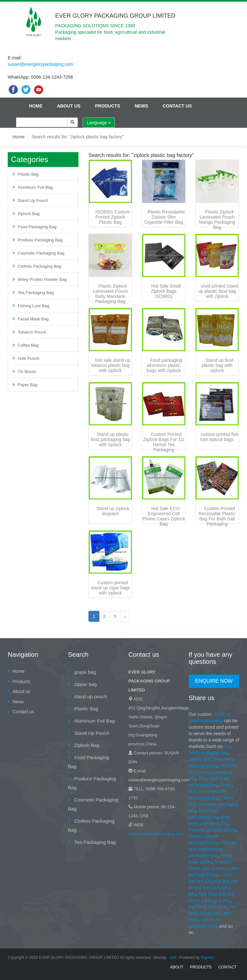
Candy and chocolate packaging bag (214, 804)
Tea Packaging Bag (36, 293)
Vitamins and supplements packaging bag (213, 849)
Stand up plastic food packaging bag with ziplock (110, 439)
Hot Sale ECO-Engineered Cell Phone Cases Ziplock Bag (164, 516)
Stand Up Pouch (33, 200)
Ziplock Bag (29, 214)
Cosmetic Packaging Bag (41, 253)
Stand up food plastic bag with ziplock (218, 365)
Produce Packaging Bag (40, 240)
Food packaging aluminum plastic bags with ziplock (164, 365)
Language (99, 123)
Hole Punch (28, 358)
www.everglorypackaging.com (156, 834)
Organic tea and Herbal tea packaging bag (213, 888)
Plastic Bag (28, 174)
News (142, 106)
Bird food (217, 907)
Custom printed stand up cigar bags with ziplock (110, 588)
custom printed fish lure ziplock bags (219, 437)
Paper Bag (27, 385)
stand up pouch (90, 696)
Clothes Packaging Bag (39, 266)
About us (69, 106)
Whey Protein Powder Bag (42, 279)
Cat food (197, 907)
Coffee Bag (28, 345)
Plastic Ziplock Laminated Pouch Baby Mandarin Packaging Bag (110, 294)
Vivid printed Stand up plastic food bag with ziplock (218, 291)
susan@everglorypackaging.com (40, 64)
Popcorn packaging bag (212, 830)
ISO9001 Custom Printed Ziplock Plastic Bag (113, 217)
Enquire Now (214, 681)
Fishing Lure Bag (33, 306)
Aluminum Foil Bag (35, 187)
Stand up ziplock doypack (113, 511)
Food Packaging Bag (37, 227)
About (176, 967)
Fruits (226, 785)
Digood (207, 958)
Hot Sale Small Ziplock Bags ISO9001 (166, 291)
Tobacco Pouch (32, 332)
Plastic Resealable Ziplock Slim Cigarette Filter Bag (165, 217)
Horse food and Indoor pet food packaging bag (210, 920)
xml (173, 958)
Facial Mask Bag (33, 319)
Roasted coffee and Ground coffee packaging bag (214, 868)
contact (228, 967)
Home (36, 106)
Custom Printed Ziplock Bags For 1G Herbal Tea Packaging (164, 442)
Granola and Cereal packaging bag (213, 772)
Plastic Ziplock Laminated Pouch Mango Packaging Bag (217, 220)
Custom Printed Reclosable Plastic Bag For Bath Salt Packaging (217, 516)
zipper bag (85, 684)
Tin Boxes (27, 372)
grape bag (85, 672)
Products (108, 106)
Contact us (177, 106)
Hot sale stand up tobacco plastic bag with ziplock (111, 365)
